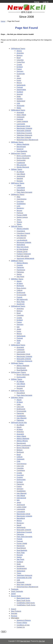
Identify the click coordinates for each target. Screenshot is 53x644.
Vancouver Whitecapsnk (25, 258)
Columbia (20, 60)
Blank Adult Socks (23, 598)
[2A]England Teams (18, 345)
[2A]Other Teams (17, 397)
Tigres (19, 220)
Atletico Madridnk (23, 144)
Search (14, 609)
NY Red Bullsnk (22, 249)
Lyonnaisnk (21, 187)
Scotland (20, 92)
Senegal (20, 94)
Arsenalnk (20, 112)
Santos (19, 274)
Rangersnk (21, 546)
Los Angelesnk (22, 240)
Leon (19, 206)
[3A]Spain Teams (17, 142)
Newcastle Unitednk (24, 130)
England (20, 67)
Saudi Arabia (21, 89)
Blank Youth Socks (23, 600)
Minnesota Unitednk (24, 242)
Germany (20, 71)
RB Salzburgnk (22, 299)
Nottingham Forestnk (24, 133)
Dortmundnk (21, 160)
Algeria (19, 51)
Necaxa (19, 210)
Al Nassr (20, 283)
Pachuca (20, 213)
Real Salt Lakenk (23, 256)
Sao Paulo (20, 276)
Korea (19, 80)
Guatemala (21, 74)
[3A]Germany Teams (18, 153)
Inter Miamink (22, 235)
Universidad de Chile (24, 577)
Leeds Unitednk (22, 121)
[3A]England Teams (18, 110)
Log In (46, 2)
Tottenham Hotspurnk (24, 135)
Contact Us (21, 627)
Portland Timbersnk (24, 254)
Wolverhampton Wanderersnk (27, 140)
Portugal (20, 87)
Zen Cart (42, 641)
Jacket (13, 593)
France (19, 69)
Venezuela (20, 105)
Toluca (19, 224)
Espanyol (20, 149)
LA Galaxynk (21, 238)
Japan (19, 78)
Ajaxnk (19, 281)
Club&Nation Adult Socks (26, 603)
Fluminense (21, 270)
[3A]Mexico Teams (18, 194)
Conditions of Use (23, 625)
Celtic (19, 404)
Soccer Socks (16, 596)
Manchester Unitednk (24, 128)
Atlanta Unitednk (23, 229)
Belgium (20, 55)
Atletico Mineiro (22, 263)
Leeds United (21, 507)
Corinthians (21, 470)
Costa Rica (21, 62)
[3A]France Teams (18, 183)
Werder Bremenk (23, 167)
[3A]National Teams (18, 48)
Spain (19, 96)
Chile (19, 461)
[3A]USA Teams (17, 226)
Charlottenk (21, 231)
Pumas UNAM (22, 215)
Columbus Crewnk (23, 233)
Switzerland (21, 101)
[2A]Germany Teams (18, 372)
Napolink (20, 178)
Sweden (20, 99)
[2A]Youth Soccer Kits (19, 422)
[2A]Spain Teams (17, 363)
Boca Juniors (21, 288)
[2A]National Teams (18, 306)
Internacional (21, 498)
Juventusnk (21, 176)
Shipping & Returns (24, 620)
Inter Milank (21, 174)
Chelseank (21, 117)
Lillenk (19, 185)
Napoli (19, 525)
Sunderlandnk (22, 568)
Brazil (19, 58)
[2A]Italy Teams (17, 379)
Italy (18, 76)
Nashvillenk (21, 245)
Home (37, 2)
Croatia (19, 64)
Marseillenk (21, 190)
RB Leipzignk (21, 165)
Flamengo (20, 267)
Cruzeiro (20, 265)
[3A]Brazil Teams (17, 261)
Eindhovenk (21, 292)
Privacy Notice (22, 622)
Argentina (20, 53)
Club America (22, 199)
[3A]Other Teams (17, 279)
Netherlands (21, 85)
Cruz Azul (20, 201)
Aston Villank (21, 115)
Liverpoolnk (21, 124)
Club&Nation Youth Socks (26, 605)
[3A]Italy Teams (17, 169)
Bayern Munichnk (23, 158)
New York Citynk (23, 247)
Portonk (20, 297)
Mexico (19, 83)
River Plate (21, 302)
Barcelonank (21, 146)
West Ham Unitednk (24, 137)
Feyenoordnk (21, 295)
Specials (14, 613)
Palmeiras (20, 272)
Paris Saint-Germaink (24, 192)
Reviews (14, 616)
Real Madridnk (22, 151)
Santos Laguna (22, 217)
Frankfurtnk (21, 162)
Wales (19, 108)
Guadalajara (21, 203)
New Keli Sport (25, 641)
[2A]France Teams (18, 390)
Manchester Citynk (23, 126)
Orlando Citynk (22, 251)
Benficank (20, 286)
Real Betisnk (21, 548)
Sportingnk (21, 304)
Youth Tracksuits (17, 591)
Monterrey (20, 208)
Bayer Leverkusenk (24, 156)
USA (18, 103)
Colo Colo (20, 407)
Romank (20, 181)
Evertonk (20, 119)
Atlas (19, 197)
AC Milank (20, 172)
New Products (16, 611)
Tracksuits (15, 589)
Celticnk (20, 290)
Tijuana (19, 222)
